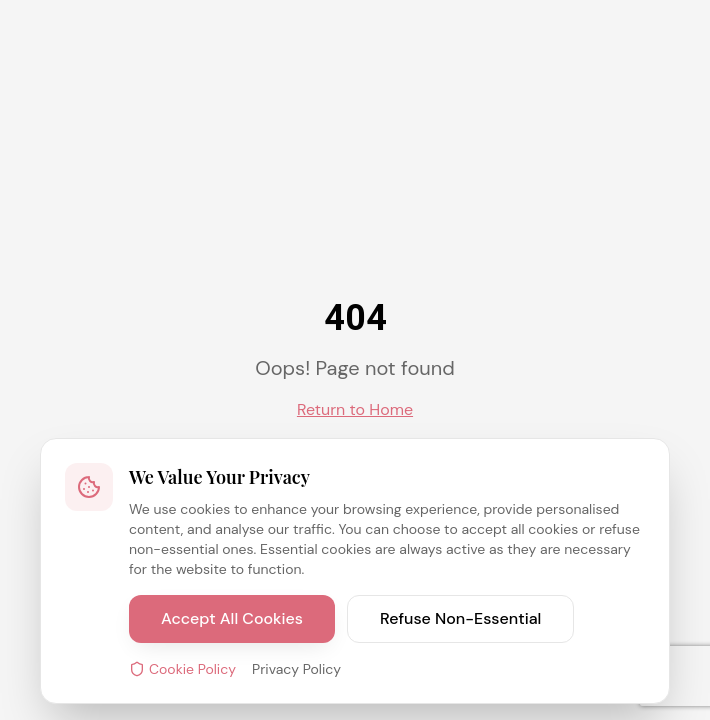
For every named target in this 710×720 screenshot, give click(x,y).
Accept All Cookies (232, 618)
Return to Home (355, 409)
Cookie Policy (182, 669)
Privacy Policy (296, 669)
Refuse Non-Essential (460, 618)
